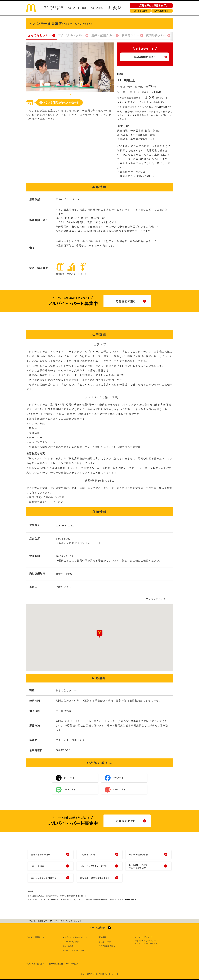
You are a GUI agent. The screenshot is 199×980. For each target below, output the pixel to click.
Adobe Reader (131, 899)
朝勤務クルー (131, 35)
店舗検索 (102, 937)
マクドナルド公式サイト (36, 964)
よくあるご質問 (140, 11)
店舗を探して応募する (151, 6)
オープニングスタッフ (144, 937)
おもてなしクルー (40, 35)
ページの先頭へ (98, 928)
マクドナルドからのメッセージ (53, 8)
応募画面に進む (145, 57)
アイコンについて (156, 599)
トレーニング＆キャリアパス (114, 8)
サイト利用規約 (72, 964)
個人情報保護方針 (56, 964)
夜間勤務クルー (156, 35)
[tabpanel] (70, 67)
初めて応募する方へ (162, 11)
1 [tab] (70, 95)
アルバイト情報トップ (35, 937)
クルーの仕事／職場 (76, 8)
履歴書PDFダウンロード (77, 896)
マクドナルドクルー (71, 35)
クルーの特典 (96, 8)
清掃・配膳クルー (103, 35)
